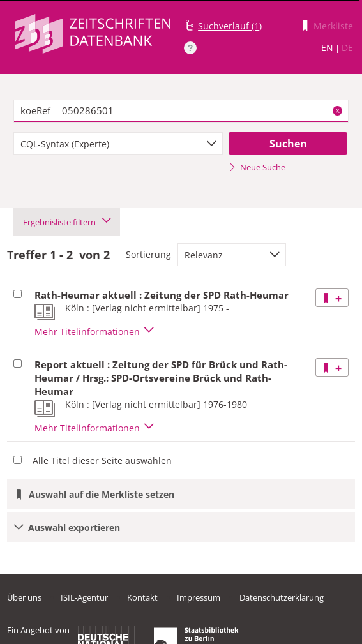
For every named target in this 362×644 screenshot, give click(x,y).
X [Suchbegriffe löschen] (338, 110)
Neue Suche (257, 167)
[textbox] (181, 111)
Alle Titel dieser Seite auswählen (102, 461)
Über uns (24, 597)
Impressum (199, 597)
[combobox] (118, 144)
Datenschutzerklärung (282, 597)
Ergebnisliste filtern (67, 222)
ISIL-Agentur (84, 597)
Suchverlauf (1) (230, 26)
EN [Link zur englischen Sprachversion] (327, 48)
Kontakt (142, 597)
